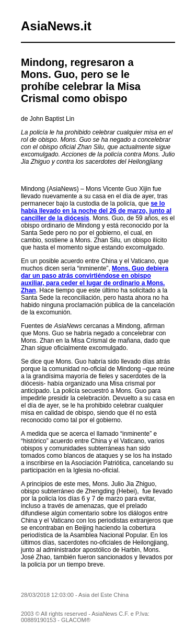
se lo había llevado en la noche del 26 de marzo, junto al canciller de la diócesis (96, 211)
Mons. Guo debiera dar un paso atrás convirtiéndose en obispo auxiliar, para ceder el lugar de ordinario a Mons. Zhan (95, 279)
